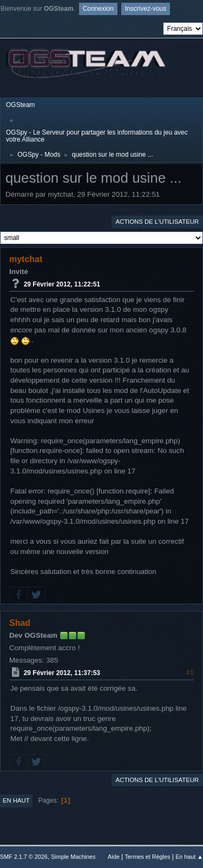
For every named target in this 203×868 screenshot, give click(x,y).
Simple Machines (73, 857)
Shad (20, 623)
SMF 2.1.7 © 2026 (24, 857)
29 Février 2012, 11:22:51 (62, 284)
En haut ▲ (189, 857)
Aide (114, 857)
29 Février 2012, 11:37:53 (62, 673)
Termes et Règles (147, 857)
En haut (16, 800)
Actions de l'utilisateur (157, 222)
